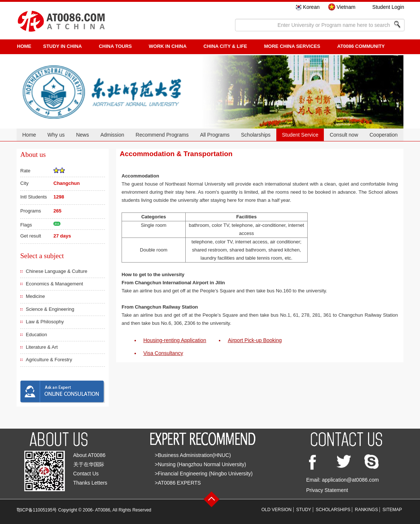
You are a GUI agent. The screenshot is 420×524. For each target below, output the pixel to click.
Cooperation (384, 135)
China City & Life (225, 46)
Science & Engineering (50, 309)
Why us (56, 135)
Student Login (388, 7)
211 (57, 224)
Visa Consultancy (163, 353)
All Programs (215, 135)
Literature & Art (42, 347)
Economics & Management (54, 284)
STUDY (304, 510)
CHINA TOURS (115, 46)
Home (29, 135)
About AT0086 (90, 455)
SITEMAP (392, 510)
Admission (112, 135)
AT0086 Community (361, 46)
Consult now (344, 135)
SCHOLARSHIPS (333, 510)
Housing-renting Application (175, 340)
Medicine (35, 296)
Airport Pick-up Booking (255, 340)
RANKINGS (366, 510)
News (82, 135)
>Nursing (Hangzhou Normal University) (200, 464)
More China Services (292, 46)
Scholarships (256, 135)
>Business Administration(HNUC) (193, 455)
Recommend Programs (162, 135)
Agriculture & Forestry (49, 360)
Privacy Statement (327, 490)
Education (36, 335)
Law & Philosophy (45, 322)
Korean (311, 7)
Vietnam (346, 7)
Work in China (168, 46)
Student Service (300, 135)
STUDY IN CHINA (62, 46)
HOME (24, 46)
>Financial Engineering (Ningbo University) (204, 474)
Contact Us (86, 474)
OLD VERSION (277, 510)
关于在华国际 (89, 464)
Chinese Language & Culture (57, 271)
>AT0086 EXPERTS (178, 483)
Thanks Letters (90, 483)
